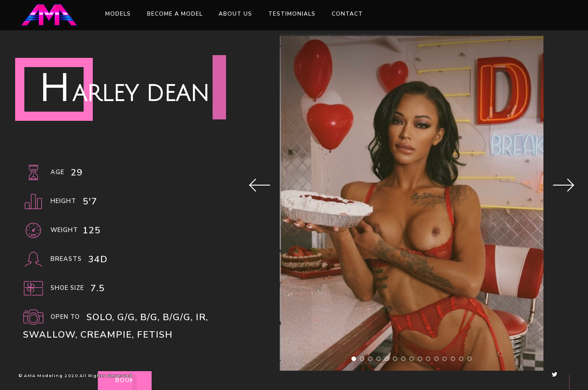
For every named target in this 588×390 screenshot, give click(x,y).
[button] (354, 359)
